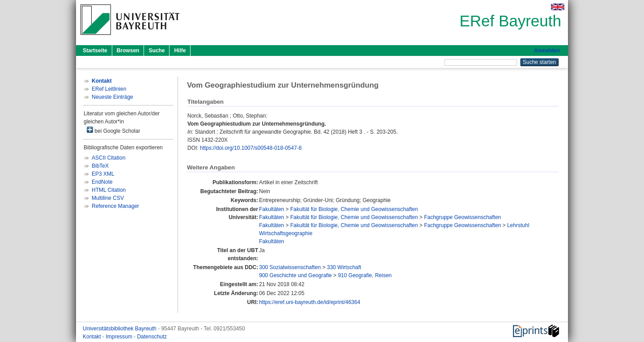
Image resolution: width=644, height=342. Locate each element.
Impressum (120, 337)
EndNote (102, 182)
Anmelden (547, 51)
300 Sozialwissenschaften (290, 267)
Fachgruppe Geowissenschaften (462, 217)
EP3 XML (103, 174)
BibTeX (100, 166)
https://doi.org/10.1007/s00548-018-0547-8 (251, 148)
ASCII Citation (108, 158)
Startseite (95, 51)
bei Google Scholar (113, 130)
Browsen (128, 51)
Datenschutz (152, 337)
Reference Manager (115, 206)
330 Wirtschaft (344, 267)
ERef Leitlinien (109, 89)
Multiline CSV (108, 198)
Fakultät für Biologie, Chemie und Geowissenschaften (354, 209)
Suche (157, 51)
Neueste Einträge (112, 97)
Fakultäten (271, 209)
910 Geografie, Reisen (365, 275)
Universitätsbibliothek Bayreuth (120, 329)
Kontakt (93, 337)
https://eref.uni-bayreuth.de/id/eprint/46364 (309, 302)
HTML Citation (109, 190)
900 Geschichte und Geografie (295, 275)
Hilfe (180, 51)
